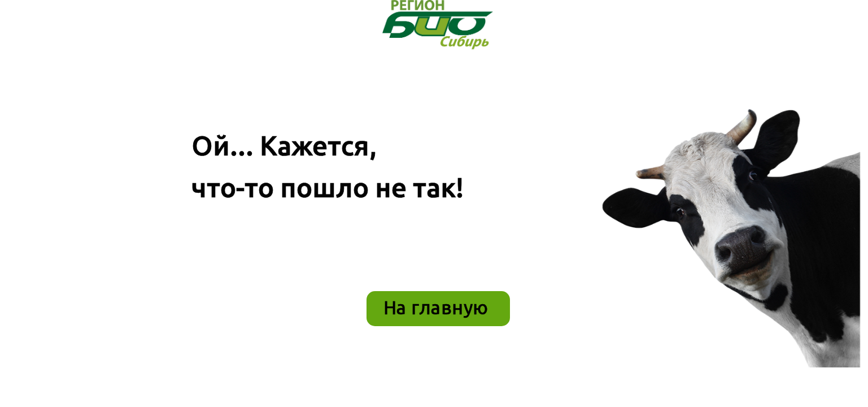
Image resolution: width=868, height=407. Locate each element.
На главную (436, 307)
